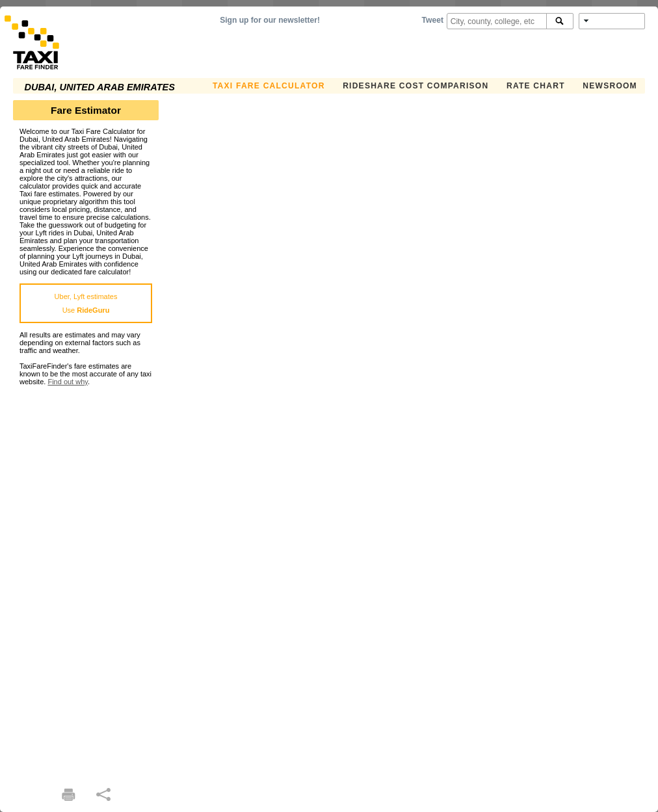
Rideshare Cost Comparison (415, 86)
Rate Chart (536, 86)
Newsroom (610, 86)
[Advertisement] (86, 581)
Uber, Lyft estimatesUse (86, 303)
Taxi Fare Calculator (269, 86)
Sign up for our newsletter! (270, 20)
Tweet (433, 20)
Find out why (68, 382)
